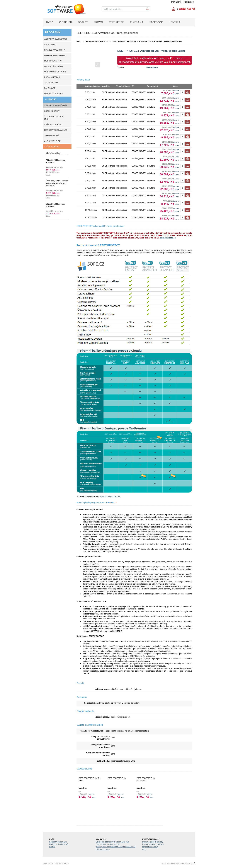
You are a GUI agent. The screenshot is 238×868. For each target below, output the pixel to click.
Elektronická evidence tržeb (108, 844)
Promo (52, 847)
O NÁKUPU (66, 22)
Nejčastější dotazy (150, 847)
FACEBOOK (156, 22)
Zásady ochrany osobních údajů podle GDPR (116, 847)
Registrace (189, 2)
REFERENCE (116, 22)
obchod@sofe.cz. (168, 238)
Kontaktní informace (58, 842)
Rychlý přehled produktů (153, 844)
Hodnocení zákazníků (59, 844)
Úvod (79, 41)
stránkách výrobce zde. (110, 496)
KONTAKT (174, 22)
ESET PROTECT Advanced (124, 41)
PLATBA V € (137, 22)
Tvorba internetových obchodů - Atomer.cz (178, 863)
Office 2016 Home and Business (56, 205)
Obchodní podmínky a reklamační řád (112, 842)
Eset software (152, 67)
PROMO (98, 22)
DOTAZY (83, 22)
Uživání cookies (103, 849)
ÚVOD (50, 22)
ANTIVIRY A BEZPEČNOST (97, 41)
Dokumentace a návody (153, 842)
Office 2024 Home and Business (56, 161)
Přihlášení (176, 2)
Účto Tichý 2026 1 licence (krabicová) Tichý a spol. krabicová (57, 183)
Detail (48, 175)
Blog (144, 849)
